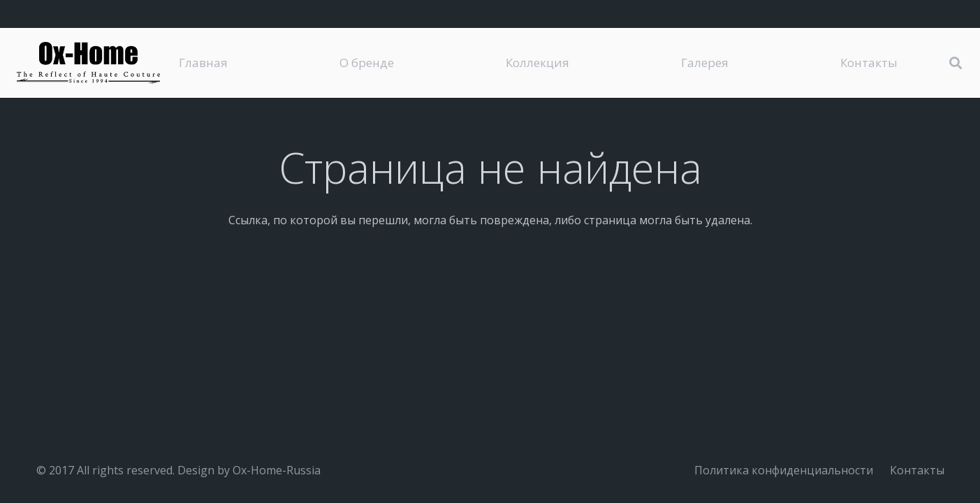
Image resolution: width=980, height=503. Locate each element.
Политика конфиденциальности (784, 470)
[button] (956, 63)
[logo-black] (88, 63)
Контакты (917, 470)
